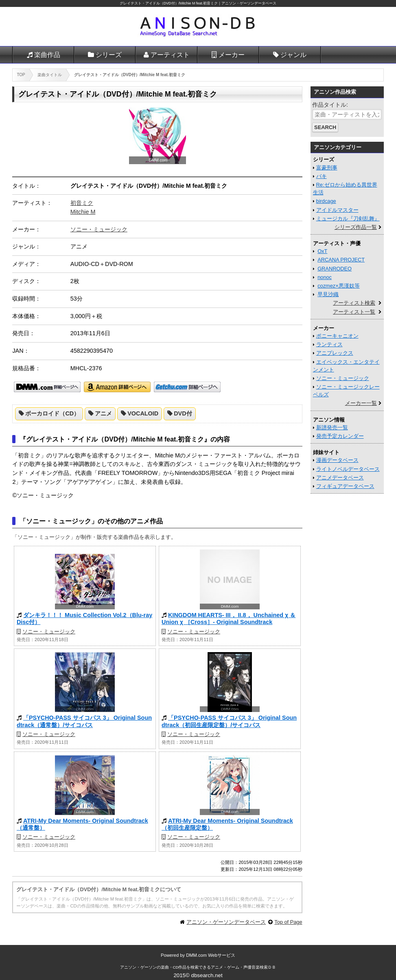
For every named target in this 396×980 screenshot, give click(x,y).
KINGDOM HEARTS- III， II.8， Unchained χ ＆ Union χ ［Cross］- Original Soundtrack (229, 619)
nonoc (325, 277)
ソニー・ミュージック (99, 229)
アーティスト (170, 55)
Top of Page (288, 922)
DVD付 (183, 413)
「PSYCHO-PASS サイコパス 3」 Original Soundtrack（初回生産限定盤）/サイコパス (229, 721)
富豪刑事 (327, 168)
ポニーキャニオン (337, 336)
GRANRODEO (335, 269)
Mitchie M (83, 212)
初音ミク (82, 203)
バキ (322, 176)
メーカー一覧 (361, 403)
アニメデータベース (340, 478)
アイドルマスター (337, 210)
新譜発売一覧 (332, 427)
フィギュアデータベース (345, 486)
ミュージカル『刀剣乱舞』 (348, 219)
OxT (322, 251)
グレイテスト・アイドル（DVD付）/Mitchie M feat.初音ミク (169, 3)
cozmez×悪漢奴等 (339, 286)
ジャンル (293, 55)
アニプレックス (335, 353)
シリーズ (109, 55)
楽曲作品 (47, 55)
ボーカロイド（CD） (52, 413)
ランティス (329, 344)
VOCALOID (143, 413)
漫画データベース (337, 460)
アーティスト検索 (354, 303)
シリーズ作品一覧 (356, 227)
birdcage (326, 201)
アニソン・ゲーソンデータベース (226, 922)
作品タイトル (329, 105)
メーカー (232, 55)
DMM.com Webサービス (211, 955)
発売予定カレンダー (340, 436)
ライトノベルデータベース (348, 469)
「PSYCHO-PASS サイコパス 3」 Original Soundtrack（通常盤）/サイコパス (84, 721)
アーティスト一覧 (354, 312)
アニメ (103, 413)
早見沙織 (328, 294)
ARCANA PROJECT (341, 260)
